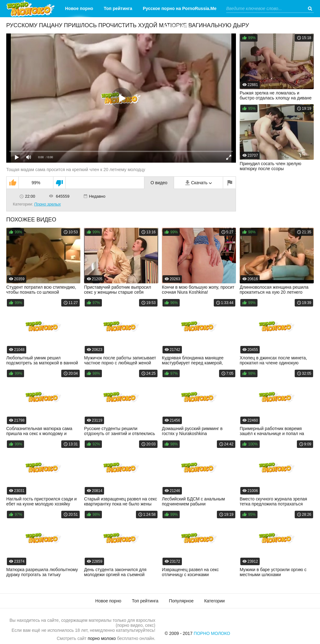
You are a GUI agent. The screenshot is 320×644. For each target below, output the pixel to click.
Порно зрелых (47, 204)
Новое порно (79, 8)
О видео (159, 183)
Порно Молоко (212, 633)
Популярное (181, 601)
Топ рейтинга (118, 8)
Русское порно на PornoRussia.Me (180, 8)
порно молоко (102, 638)
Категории (175, 26)
